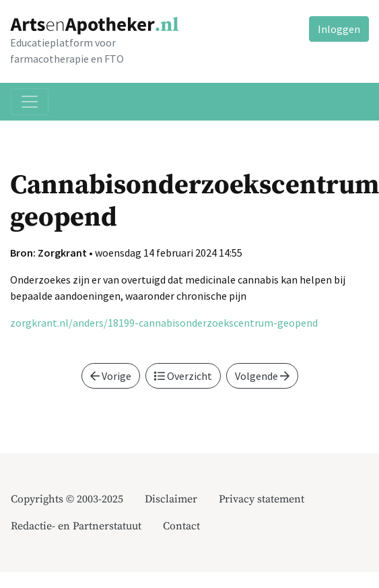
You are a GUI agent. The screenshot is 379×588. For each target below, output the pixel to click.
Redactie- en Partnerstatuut (76, 526)
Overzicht (183, 376)
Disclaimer (171, 499)
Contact (181, 526)
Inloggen (339, 29)
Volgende (262, 376)
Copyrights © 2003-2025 (67, 499)
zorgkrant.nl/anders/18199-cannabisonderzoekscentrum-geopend (164, 323)
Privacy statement (262, 499)
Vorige (111, 376)
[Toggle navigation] (30, 102)
